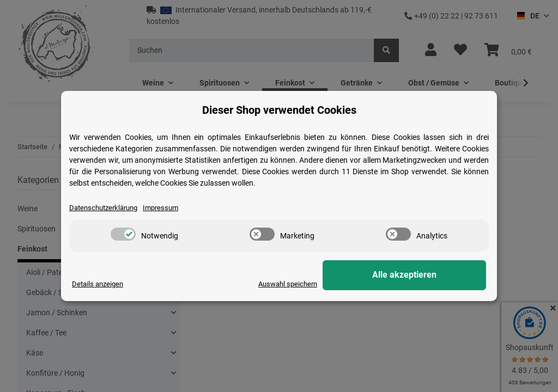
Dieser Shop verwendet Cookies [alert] (279, 110)
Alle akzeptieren (432, 275)
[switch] (123, 234)
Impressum (169, 208)
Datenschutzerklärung (107, 208)
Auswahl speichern (340, 284)
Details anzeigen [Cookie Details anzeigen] (99, 284)
